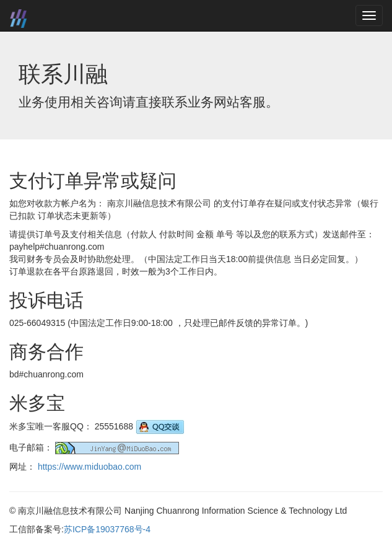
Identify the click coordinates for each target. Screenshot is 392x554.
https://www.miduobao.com (89, 467)
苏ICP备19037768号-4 (107, 529)
